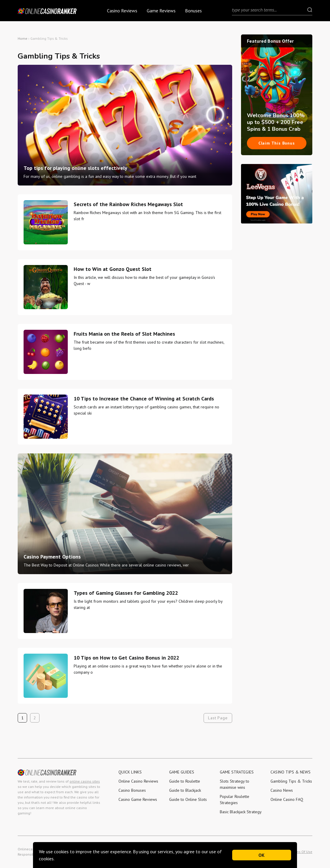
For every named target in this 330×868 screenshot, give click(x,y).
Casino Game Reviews (138, 799)
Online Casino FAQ (287, 799)
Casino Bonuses (132, 790)
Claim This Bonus (277, 143)
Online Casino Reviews (138, 781)
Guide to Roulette (185, 781)
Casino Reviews (122, 11)
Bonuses (193, 11)
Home (23, 38)
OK (262, 855)
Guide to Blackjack (185, 790)
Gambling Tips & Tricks (291, 781)
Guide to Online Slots (188, 799)
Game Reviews (161, 11)
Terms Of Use (302, 852)
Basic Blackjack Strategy (241, 812)
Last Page (218, 718)
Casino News (282, 790)
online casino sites (85, 781)
